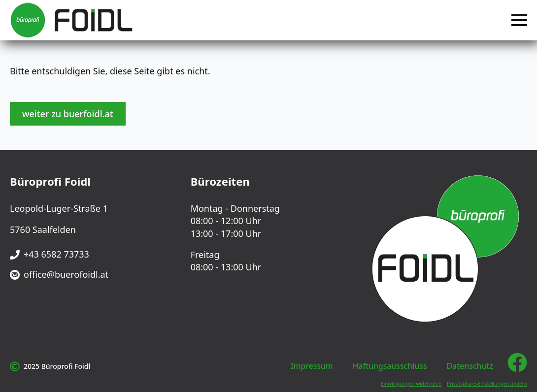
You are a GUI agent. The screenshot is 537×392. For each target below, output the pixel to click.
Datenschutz (470, 366)
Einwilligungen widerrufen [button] (411, 384)
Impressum (312, 366)
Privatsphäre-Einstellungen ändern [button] (487, 384)
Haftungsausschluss (390, 366)
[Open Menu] (519, 20)
